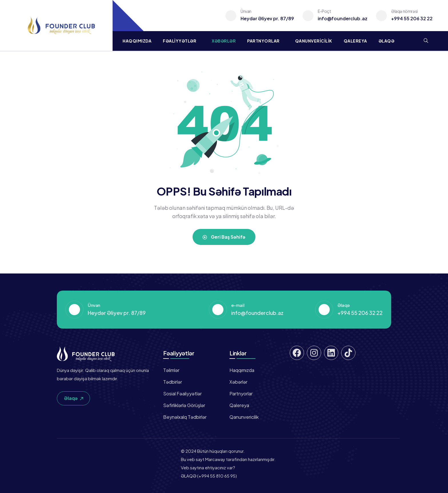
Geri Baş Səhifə (224, 237)
